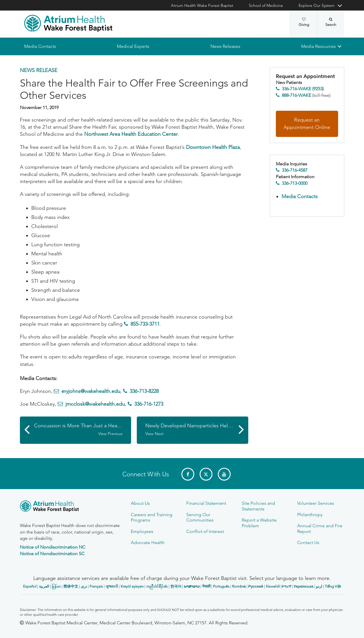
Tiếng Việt (333, 586)
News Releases (225, 46)
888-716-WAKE (296, 95)
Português (221, 586)
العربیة (44, 586)
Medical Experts (133, 46)
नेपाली (206, 586)
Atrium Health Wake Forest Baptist (202, 5)
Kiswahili (273, 586)
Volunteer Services (316, 503)
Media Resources (318, 46)
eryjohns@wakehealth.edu (91, 391)
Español (30, 586)
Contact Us (308, 542)
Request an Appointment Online (307, 124)
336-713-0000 (295, 183)
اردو (319, 586)
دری (84, 586)
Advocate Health (148, 542)
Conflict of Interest (205, 531)
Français (96, 586)
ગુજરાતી (112, 586)
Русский (256, 586)
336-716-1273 (149, 404)
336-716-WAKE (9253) (303, 89)
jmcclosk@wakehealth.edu (95, 404)
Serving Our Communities (200, 517)
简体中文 (71, 586)
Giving (304, 22)
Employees (142, 531)
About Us (140, 503)
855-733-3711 (145, 324)
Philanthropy (310, 515)
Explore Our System (317, 5)
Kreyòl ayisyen (132, 586)
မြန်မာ (56, 586)
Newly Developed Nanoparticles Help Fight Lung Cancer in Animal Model (197, 430)
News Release (39, 70)
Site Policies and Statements (258, 506)
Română (239, 586)
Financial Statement (206, 503)
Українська (304, 586)
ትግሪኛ (286, 586)
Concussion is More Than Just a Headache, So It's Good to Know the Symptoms (83, 430)
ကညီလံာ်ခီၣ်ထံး (157, 586)
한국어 (176, 586)
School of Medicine (266, 5)
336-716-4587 (295, 170)
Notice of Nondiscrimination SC (52, 554)
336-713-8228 (144, 391)
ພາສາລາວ (192, 586)
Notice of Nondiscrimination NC (53, 547)
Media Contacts (40, 46)
